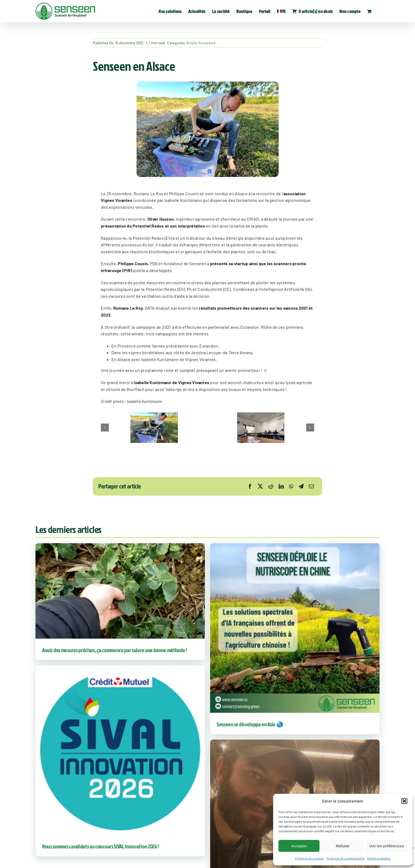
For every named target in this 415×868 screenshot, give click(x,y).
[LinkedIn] (281, 486)
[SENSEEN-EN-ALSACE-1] (154, 428)
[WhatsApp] (291, 486)
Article (192, 43)
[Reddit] (271, 486)
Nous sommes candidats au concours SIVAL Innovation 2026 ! (101, 846)
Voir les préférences (387, 846)
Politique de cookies (309, 858)
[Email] (311, 486)
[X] (260, 486)
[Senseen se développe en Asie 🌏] (295, 628)
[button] (404, 801)
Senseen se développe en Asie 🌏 (250, 724)
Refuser (343, 846)
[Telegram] (301, 486)
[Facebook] (250, 486)
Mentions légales (379, 858)
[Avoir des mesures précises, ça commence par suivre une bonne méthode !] (120, 591)
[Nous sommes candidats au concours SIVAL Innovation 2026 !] (120, 750)
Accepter (299, 846)
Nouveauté (207, 43)
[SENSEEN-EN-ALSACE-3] (261, 428)
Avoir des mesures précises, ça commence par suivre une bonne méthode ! (115, 650)
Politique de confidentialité (345, 858)
